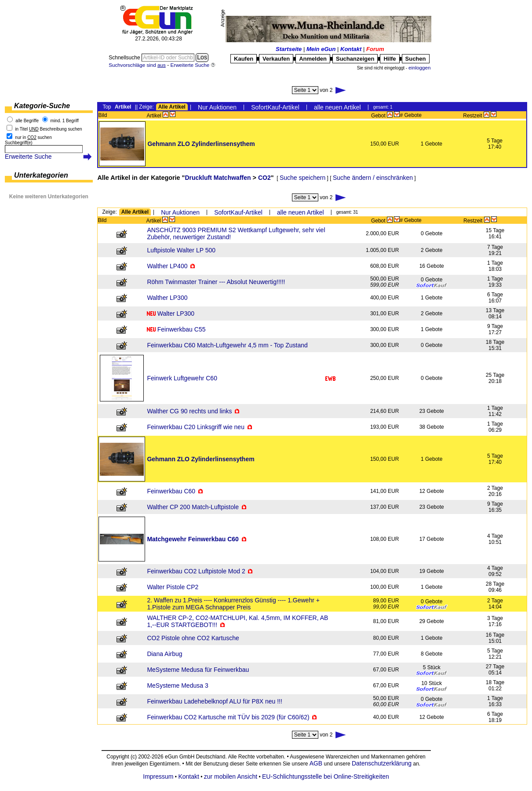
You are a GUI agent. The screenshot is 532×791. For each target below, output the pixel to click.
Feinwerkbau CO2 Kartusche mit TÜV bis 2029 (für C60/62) (228, 717)
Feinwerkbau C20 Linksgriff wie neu (196, 427)
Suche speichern (302, 178)
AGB (316, 763)
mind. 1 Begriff (65, 121)
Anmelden (313, 59)
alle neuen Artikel (337, 107)
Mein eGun (321, 49)
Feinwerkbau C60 (171, 491)
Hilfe (390, 59)
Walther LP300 (167, 298)
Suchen (416, 59)
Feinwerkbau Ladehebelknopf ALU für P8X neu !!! (214, 701)
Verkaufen (276, 59)
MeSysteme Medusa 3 (177, 685)
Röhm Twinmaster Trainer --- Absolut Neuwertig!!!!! (216, 282)
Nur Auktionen (217, 107)
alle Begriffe (27, 121)
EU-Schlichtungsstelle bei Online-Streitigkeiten (326, 776)
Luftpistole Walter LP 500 (181, 250)
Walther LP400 (167, 266)
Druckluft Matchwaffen (218, 178)
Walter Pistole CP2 (173, 587)
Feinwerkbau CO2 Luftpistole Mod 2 (196, 571)
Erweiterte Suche (28, 157)
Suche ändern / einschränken (373, 178)
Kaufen (244, 59)
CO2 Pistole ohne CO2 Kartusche (193, 638)
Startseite (289, 49)
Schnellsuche (125, 58)
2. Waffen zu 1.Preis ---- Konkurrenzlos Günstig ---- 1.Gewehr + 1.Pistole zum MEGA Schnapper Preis (233, 604)
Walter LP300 (176, 313)
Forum (375, 49)
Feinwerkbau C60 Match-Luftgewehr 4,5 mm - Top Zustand (227, 345)
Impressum (158, 776)
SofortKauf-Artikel (275, 107)
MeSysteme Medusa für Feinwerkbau (198, 670)
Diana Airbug (164, 654)
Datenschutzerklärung (382, 763)
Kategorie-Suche (42, 106)
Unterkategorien (41, 175)
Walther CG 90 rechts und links (189, 411)
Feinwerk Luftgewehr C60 (182, 378)
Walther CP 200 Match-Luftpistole (193, 507)
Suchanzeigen (355, 59)
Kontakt (351, 49)
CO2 (264, 178)
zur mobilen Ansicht (231, 776)
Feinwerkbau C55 (182, 329)
